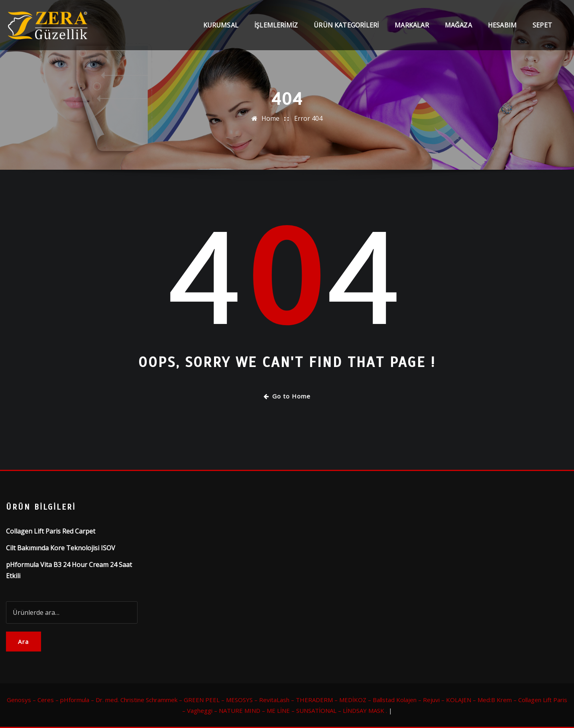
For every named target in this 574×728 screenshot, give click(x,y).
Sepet (542, 29)
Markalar (412, 29)
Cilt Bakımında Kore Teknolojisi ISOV (61, 548)
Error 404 (308, 118)
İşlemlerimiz (276, 29)
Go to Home (287, 396)
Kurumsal (221, 29)
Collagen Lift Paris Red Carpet (51, 531)
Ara (24, 642)
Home (270, 118)
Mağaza (458, 29)
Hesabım (502, 29)
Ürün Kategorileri (346, 29)
